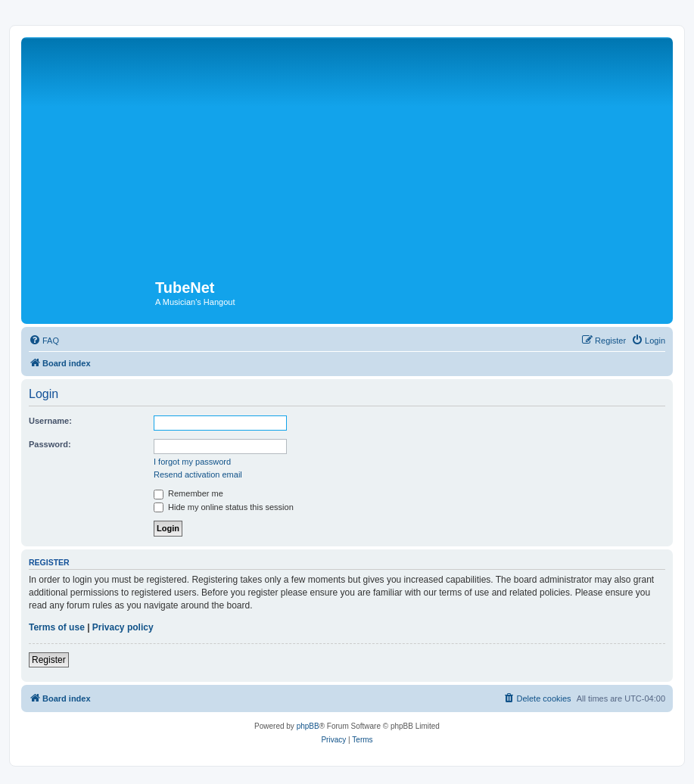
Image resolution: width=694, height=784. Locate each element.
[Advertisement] (347, 154)
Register (49, 660)
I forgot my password (192, 462)
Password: (50, 444)
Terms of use (57, 627)
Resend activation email (198, 474)
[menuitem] (44, 341)
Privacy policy (123, 627)
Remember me (188, 493)
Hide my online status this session (224, 507)
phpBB (308, 726)
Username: (50, 421)
